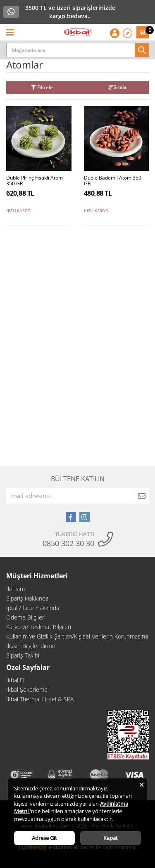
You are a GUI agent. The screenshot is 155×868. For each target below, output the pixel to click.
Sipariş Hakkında (27, 598)
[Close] (142, 784)
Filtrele (42, 87)
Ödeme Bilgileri (26, 617)
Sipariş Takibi (23, 655)
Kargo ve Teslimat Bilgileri (39, 627)
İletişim (15, 589)
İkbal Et (16, 680)
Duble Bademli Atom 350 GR (113, 181)
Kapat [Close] (111, 838)
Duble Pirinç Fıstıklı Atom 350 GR (35, 181)
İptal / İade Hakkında (33, 608)
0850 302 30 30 (68, 543)
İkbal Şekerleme (27, 689)
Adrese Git (44, 838)
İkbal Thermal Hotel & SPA (40, 699)
